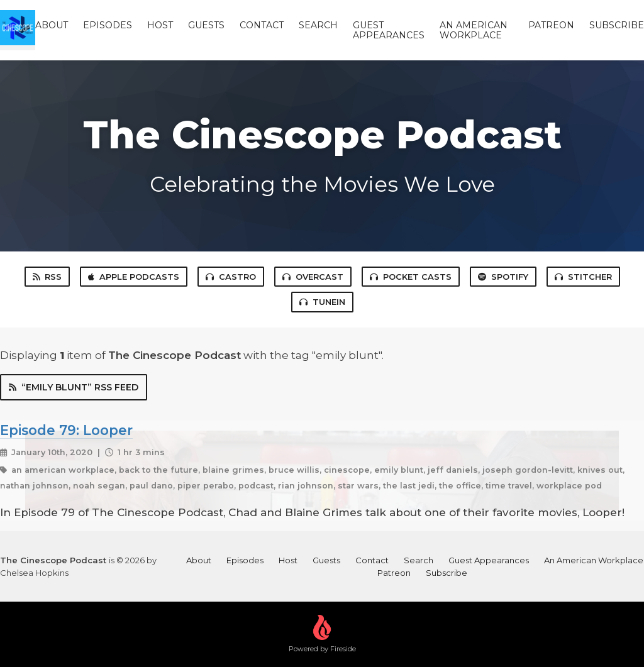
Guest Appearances (389, 30)
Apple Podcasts (134, 277)
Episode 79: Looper (66, 430)
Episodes (108, 25)
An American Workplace (474, 30)
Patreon (551, 25)
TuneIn (322, 302)
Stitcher (583, 277)
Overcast (313, 277)
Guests (206, 25)
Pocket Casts (411, 277)
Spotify (503, 277)
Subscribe (617, 25)
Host (160, 25)
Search (318, 25)
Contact (262, 25)
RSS (47, 277)
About (52, 25)
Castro (231, 277)
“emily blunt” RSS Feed (74, 387)
